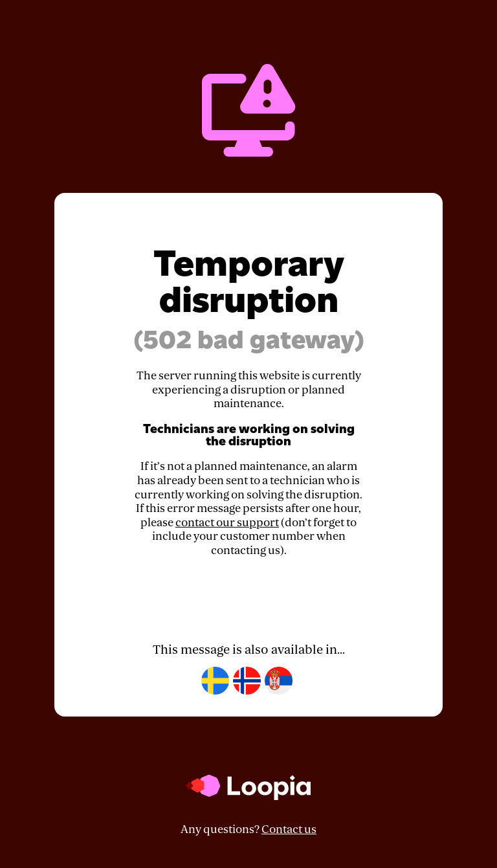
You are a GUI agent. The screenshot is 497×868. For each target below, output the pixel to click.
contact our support (227, 523)
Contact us (289, 829)
